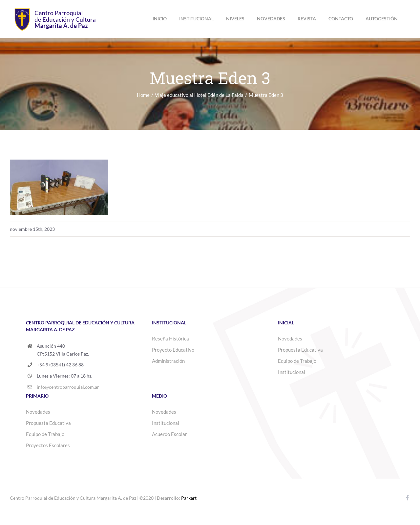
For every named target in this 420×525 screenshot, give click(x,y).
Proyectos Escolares (48, 445)
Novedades (290, 339)
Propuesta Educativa (300, 350)
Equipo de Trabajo (297, 361)
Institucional (292, 372)
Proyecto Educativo (173, 350)
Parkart (189, 498)
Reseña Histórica (170, 339)
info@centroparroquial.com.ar (68, 387)
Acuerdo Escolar (169, 434)
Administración (168, 361)
